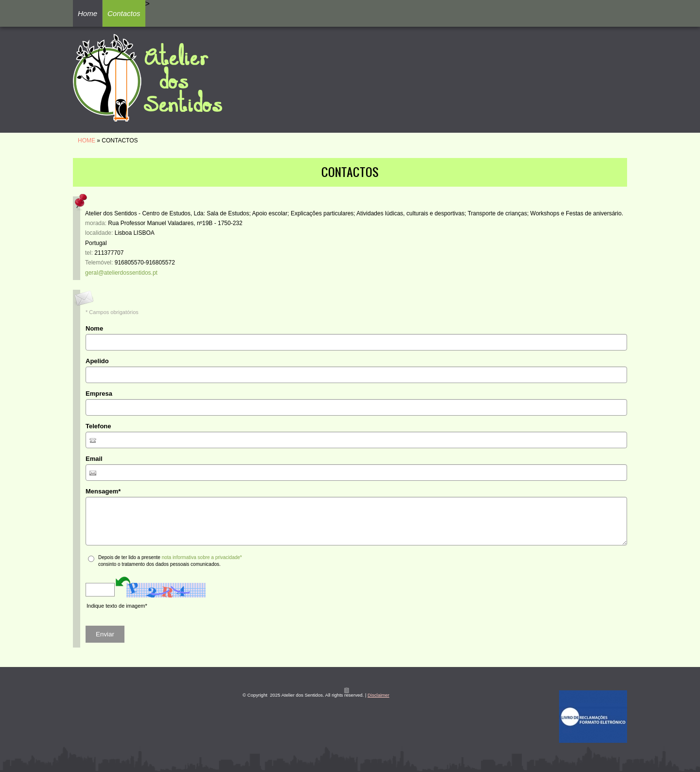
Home (87, 13)
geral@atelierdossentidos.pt (121, 273)
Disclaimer (378, 695)
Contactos (124, 13)
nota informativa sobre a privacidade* (202, 557)
